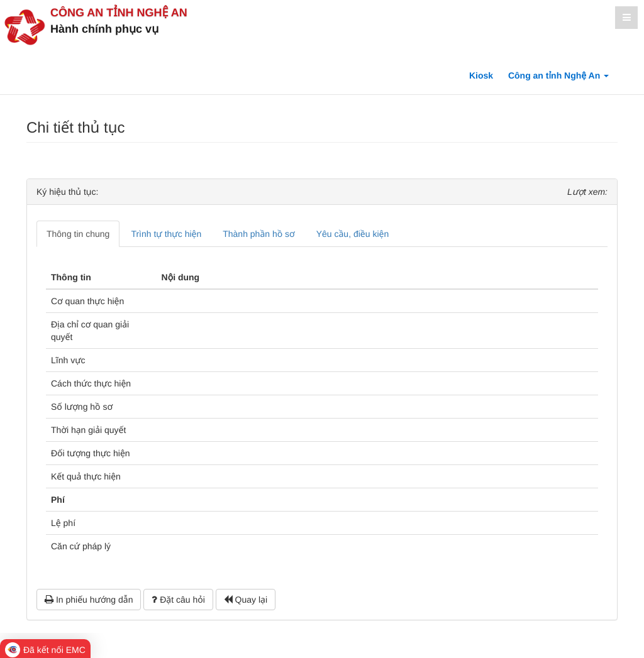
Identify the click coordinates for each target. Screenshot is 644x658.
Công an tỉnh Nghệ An (119, 13)
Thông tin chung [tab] (78, 234)
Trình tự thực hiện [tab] (166, 234)
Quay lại (246, 600)
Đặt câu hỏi (178, 600)
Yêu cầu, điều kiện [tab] (353, 234)
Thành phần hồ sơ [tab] (258, 234)
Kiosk (481, 75)
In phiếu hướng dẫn (89, 600)
